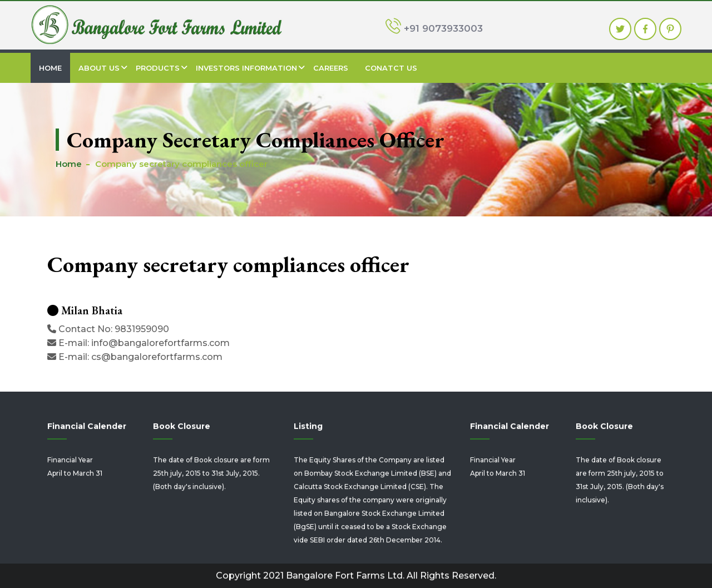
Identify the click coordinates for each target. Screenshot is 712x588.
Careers (331, 68)
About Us (99, 68)
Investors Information (246, 68)
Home (50, 68)
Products (158, 68)
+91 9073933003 (434, 27)
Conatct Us (391, 68)
